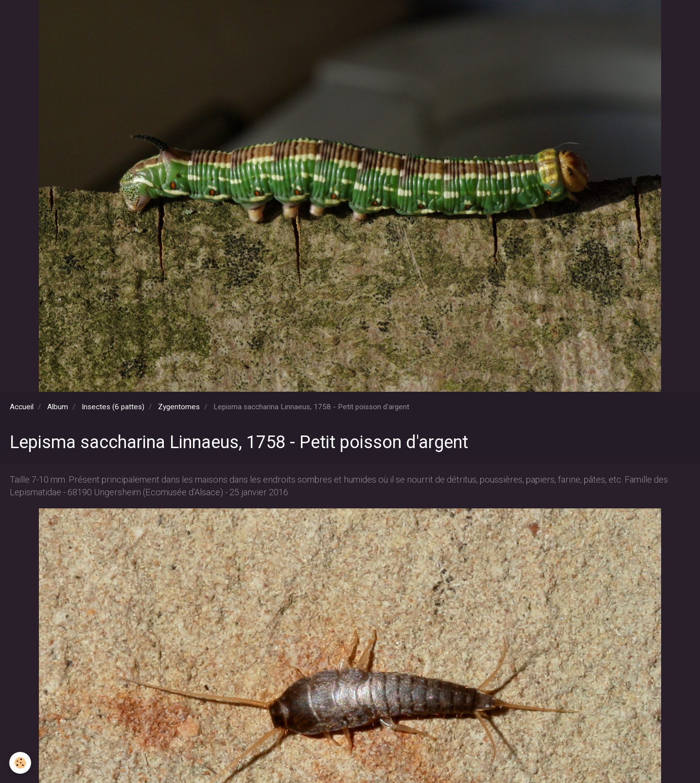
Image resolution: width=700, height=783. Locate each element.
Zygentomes (179, 407)
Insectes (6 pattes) (113, 407)
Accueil (22, 407)
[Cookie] (21, 763)
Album (58, 407)
